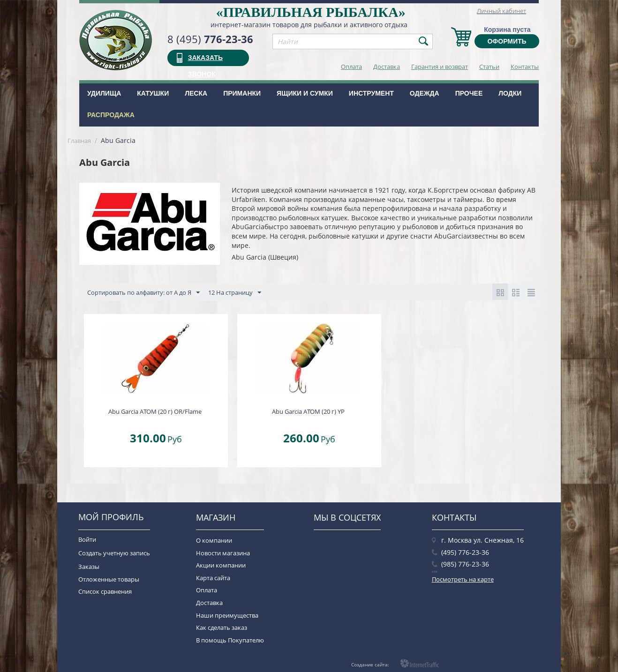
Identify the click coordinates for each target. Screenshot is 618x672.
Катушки (153, 93)
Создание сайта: (370, 665)
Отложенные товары (109, 579)
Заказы (89, 567)
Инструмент (371, 93)
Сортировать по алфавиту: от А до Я (143, 293)
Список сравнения (105, 591)
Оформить (507, 41)
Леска (196, 93)
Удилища (104, 93)
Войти (87, 539)
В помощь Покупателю (230, 640)
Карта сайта (213, 578)
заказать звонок (205, 60)
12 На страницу (235, 293)
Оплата (351, 67)
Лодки (510, 93)
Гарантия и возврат (440, 67)
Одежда (425, 93)
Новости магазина (223, 553)
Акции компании (221, 565)
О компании (214, 540)
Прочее (469, 93)
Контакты (525, 67)
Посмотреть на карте (463, 579)
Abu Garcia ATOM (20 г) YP (308, 411)
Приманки (242, 93)
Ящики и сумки (305, 93)
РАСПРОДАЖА (111, 115)
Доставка (387, 67)
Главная (79, 141)
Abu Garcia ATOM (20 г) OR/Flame (155, 411)
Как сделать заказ (222, 627)
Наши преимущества (227, 615)
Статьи (489, 67)
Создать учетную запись (114, 553)
